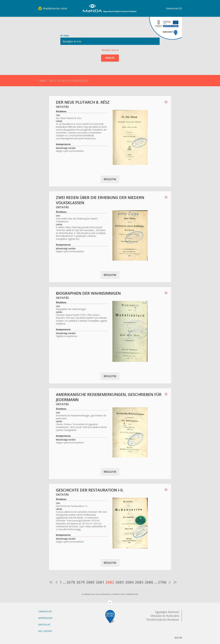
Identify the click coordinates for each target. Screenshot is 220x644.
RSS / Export (45, 631)
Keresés (110, 58)
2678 (71, 582)
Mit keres (110, 40)
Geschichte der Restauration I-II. (90, 490)
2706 (162, 582)
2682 (110, 582)
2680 (90, 582)
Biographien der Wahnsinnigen (88, 293)
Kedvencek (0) (174, 8)
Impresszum (45, 618)
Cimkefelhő (45, 611)
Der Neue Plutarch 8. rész (83, 102)
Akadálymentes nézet (55, 8)
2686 (149, 582)
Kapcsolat (44, 625)
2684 (129, 582)
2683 (120, 582)
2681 (100, 582)
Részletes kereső (110, 50)
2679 (81, 582)
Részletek (110, 179)
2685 (139, 582)
